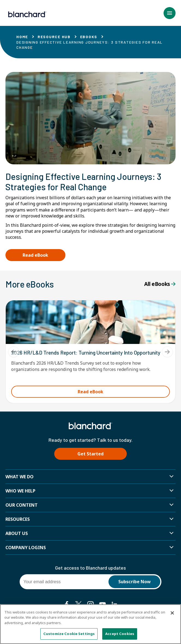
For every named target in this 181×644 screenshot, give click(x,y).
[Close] (172, 613)
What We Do (19, 477)
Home (22, 37)
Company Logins (26, 548)
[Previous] (14, 352)
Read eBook (35, 255)
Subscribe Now (135, 582)
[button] (170, 13)
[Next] (167, 352)
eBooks (89, 37)
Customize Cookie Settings (69, 634)
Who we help (20, 491)
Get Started (90, 454)
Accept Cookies (120, 634)
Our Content (22, 505)
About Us (17, 533)
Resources (18, 519)
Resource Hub (54, 37)
